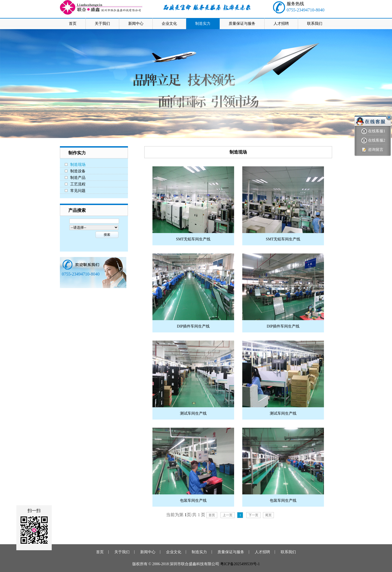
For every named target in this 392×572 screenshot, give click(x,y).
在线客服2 (373, 141)
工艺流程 (78, 184)
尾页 (268, 515)
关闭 (389, 117)
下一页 (253, 515)
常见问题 (78, 191)
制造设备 (78, 171)
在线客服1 (373, 131)
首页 (212, 515)
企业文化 (174, 552)
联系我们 (288, 552)
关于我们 (122, 552)
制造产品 (78, 178)
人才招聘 (262, 552)
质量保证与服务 (231, 552)
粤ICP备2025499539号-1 (240, 564)
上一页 (228, 515)
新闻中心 (148, 552)
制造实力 (199, 552)
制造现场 (78, 165)
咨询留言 (372, 150)
